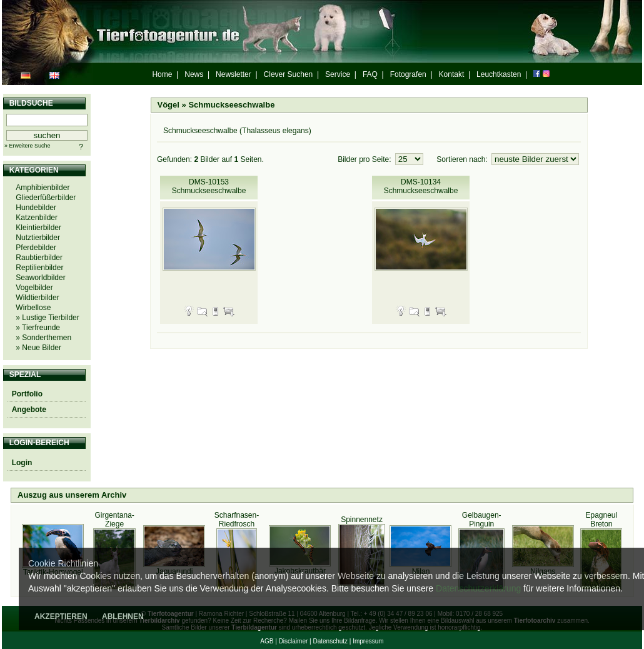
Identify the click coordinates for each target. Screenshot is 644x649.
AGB (267, 641)
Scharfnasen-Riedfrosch (237, 520)
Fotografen (408, 74)
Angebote (29, 410)
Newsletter (234, 74)
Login (22, 463)
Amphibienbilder (43, 188)
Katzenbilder (37, 218)
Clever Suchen (289, 74)
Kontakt (452, 74)
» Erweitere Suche (28, 146)
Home (162, 74)
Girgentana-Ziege (114, 520)
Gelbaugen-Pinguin (482, 520)
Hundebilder (36, 208)
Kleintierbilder (38, 228)
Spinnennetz (362, 520)
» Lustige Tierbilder (47, 318)
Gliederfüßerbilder (46, 198)
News (194, 74)
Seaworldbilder (40, 278)
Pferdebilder (36, 248)
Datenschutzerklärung (478, 588)
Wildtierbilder (37, 298)
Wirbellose (33, 308)
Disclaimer (294, 641)
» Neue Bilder (38, 348)
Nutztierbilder (38, 238)
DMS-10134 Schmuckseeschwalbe (421, 186)
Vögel (169, 105)
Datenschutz (330, 641)
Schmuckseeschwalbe (231, 105)
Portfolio (27, 394)
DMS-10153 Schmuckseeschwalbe (209, 186)
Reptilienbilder (39, 268)
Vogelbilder (34, 288)
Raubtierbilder (39, 258)
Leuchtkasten (499, 74)
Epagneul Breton (601, 520)
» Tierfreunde (38, 328)
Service (338, 74)
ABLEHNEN (123, 616)
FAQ (370, 74)
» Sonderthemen (43, 338)
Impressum (368, 641)
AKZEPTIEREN (61, 616)
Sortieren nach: (463, 159)
